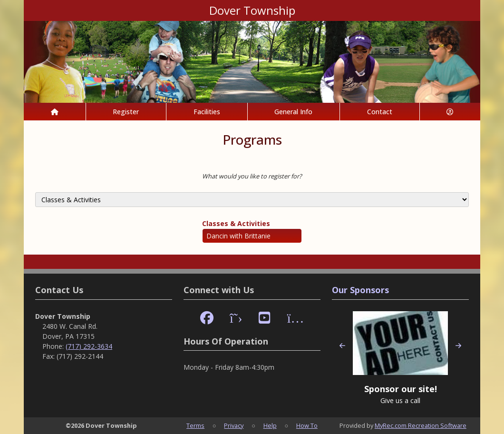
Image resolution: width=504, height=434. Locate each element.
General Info (293, 112)
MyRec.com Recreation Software (421, 425)
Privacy (234, 425)
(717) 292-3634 (89, 346)
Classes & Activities (236, 223)
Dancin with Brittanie (238, 236)
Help (270, 425)
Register (126, 112)
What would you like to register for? (252, 176)
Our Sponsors (360, 290)
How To (307, 425)
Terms (195, 425)
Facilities (207, 112)
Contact (380, 112)
